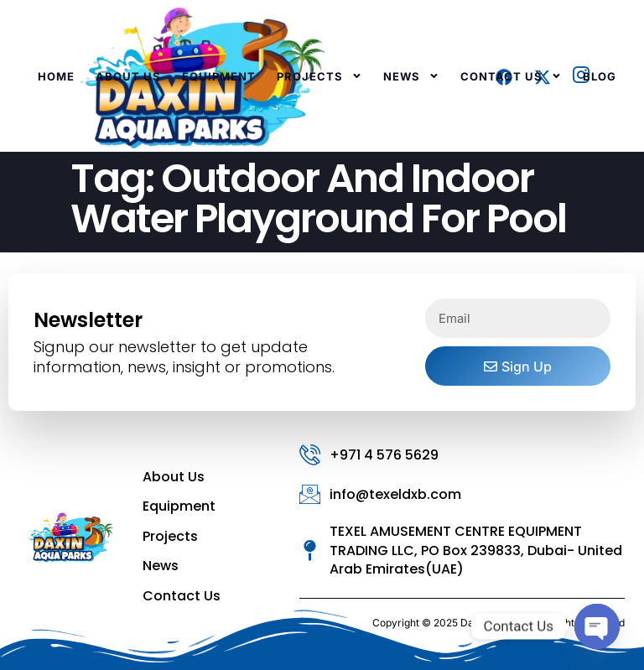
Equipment (219, 76)
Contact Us (511, 76)
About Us (128, 76)
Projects (319, 76)
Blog (600, 76)
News (411, 76)
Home (56, 76)
